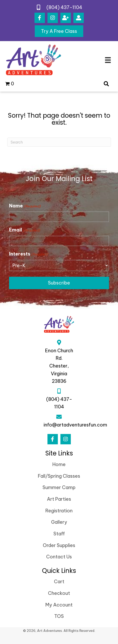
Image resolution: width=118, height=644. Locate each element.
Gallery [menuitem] (59, 522)
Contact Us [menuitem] (59, 557)
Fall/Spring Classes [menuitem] (59, 476)
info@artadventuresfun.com (75, 425)
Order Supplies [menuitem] (59, 545)
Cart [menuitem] (59, 582)
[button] (40, 18)
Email (25, 230)
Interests (29, 254)
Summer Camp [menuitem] (59, 487)
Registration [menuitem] (59, 511)
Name (25, 206)
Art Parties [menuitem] (59, 499)
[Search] (59, 142)
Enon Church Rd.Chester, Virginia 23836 (59, 366)
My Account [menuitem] (59, 605)
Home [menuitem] (59, 464)
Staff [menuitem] (59, 534)
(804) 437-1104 (64, 7)
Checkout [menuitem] (59, 593)
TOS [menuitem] (59, 616)
